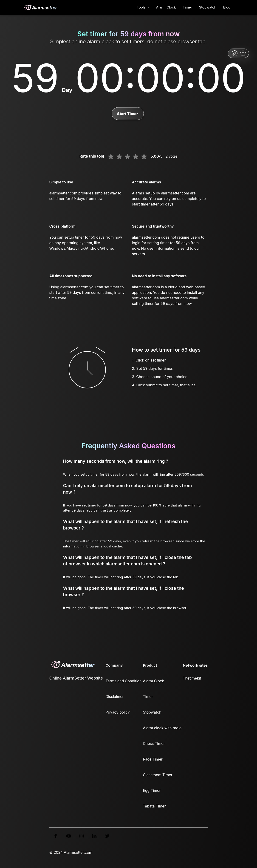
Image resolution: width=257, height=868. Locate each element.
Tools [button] (141, 7)
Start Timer (128, 114)
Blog (227, 7)
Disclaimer (114, 697)
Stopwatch (208, 7)
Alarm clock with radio (162, 728)
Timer (188, 7)
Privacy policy (117, 712)
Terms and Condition (123, 681)
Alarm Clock (166, 7)
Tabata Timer (154, 806)
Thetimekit (192, 678)
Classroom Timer (158, 775)
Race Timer (153, 759)
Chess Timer (154, 744)
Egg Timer (152, 790)
